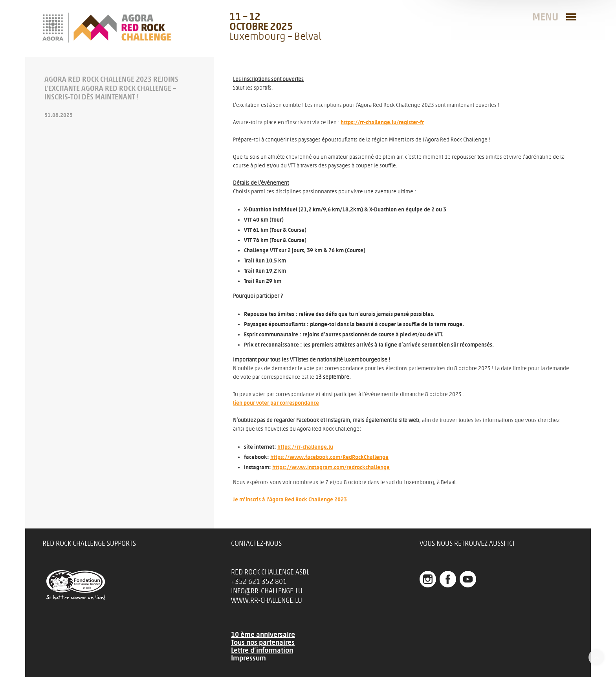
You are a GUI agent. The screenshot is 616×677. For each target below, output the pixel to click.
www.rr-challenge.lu (267, 600)
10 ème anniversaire (263, 635)
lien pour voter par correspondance (276, 403)
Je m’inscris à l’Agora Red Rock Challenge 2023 (290, 500)
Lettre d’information (262, 650)
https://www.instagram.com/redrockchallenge (331, 467)
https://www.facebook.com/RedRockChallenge (329, 457)
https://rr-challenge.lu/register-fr (382, 122)
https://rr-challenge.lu (305, 447)
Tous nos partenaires (263, 642)
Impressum (248, 658)
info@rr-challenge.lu (267, 591)
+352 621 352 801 (259, 582)
